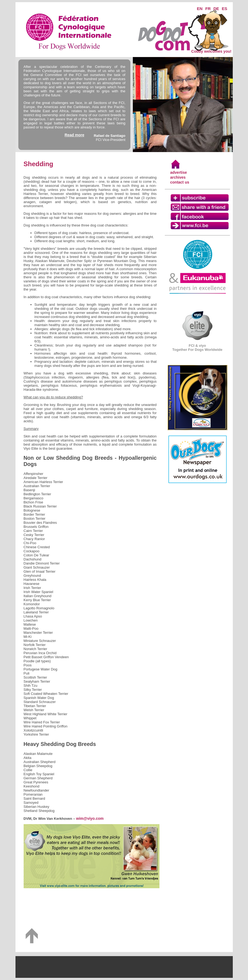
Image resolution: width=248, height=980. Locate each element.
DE (216, 9)
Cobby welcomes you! (211, 50)
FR (208, 9)
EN (200, 9)
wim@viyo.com (90, 818)
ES (224, 9)
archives (178, 177)
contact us (180, 182)
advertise (179, 172)
